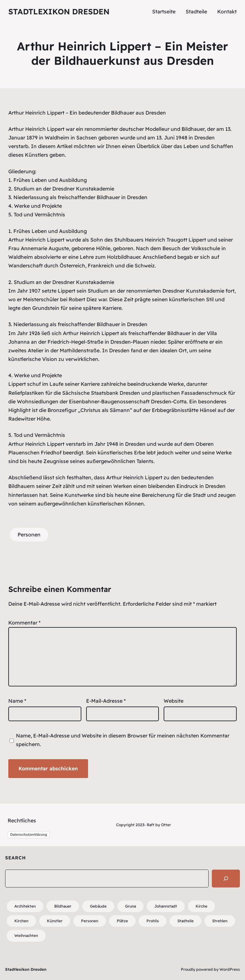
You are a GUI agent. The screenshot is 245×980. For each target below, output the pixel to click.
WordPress (230, 969)
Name (17, 701)
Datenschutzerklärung (29, 834)
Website (174, 701)
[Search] (226, 879)
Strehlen (220, 921)
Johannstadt (166, 906)
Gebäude (98, 906)
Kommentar (24, 623)
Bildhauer (63, 906)
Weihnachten (26, 935)
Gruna (130, 906)
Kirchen (21, 921)
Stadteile (186, 921)
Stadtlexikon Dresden (59, 11)
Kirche (201, 906)
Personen (29, 535)
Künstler (55, 921)
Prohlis (153, 921)
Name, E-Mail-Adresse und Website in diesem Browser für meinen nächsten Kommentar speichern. (123, 740)
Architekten (25, 906)
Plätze (122, 921)
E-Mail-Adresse (106, 701)
